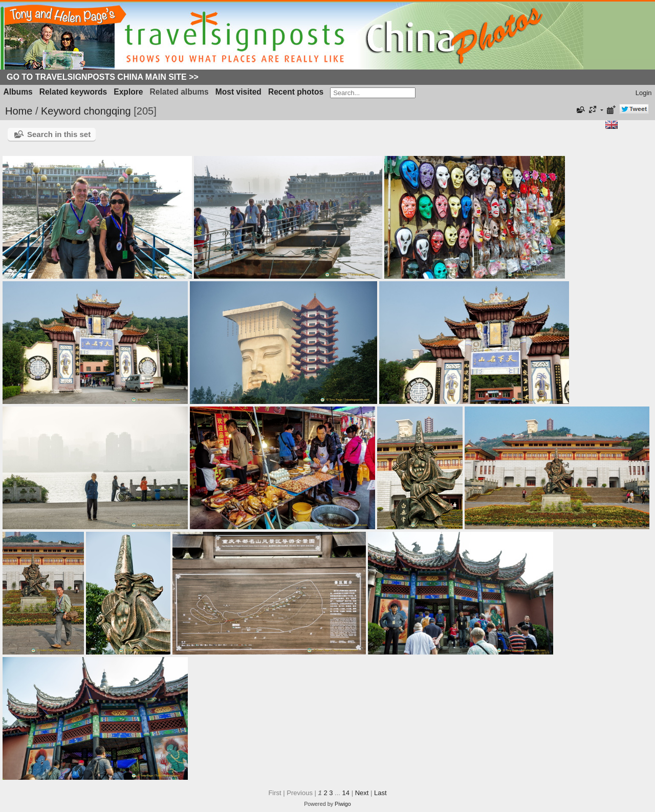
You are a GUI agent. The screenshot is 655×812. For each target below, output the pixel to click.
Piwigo (343, 804)
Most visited (238, 92)
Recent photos (296, 92)
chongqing (107, 111)
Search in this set (59, 134)
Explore (128, 92)
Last (380, 793)
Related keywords (73, 92)
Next (362, 793)
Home (19, 111)
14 (346, 793)
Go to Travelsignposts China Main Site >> (103, 77)
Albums (18, 92)
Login (644, 93)
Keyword (61, 111)
